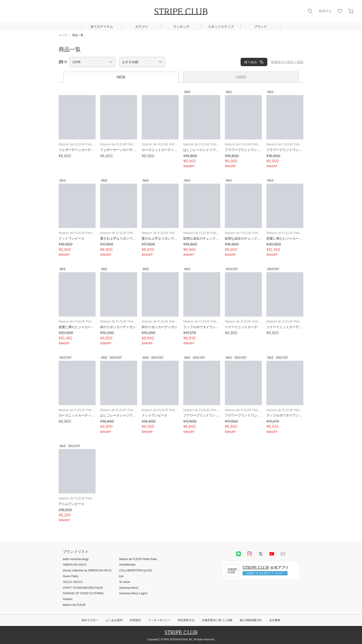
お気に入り (340, 11)
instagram (250, 554)
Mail (283, 554)
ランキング (181, 27)
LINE (238, 554)
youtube (272, 554)
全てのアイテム (102, 27)
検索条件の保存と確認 (287, 62)
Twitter (261, 554)
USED (241, 77)
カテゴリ (142, 27)
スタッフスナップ (221, 27)
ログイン (325, 11)
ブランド (260, 27)
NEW (121, 77)
